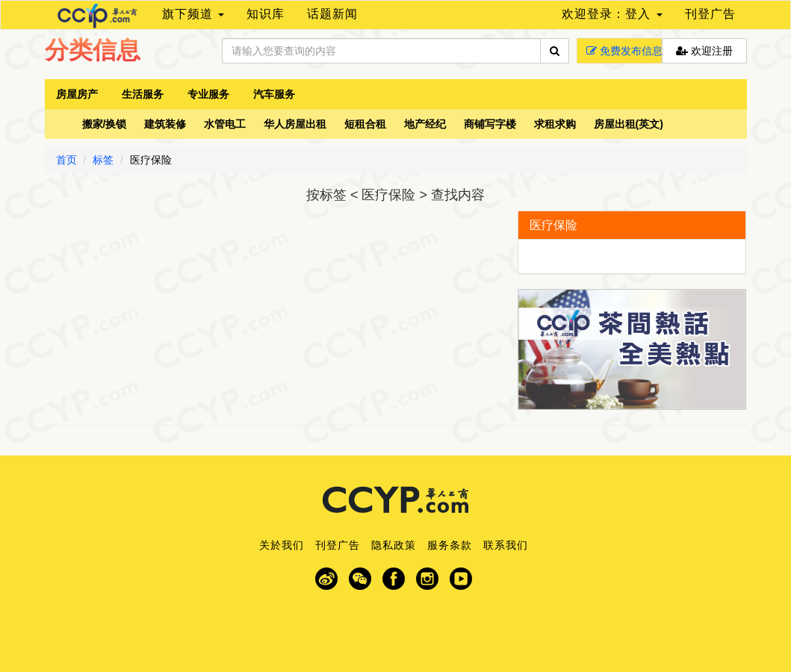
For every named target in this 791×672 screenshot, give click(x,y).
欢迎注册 (704, 51)
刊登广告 (710, 14)
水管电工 (225, 124)
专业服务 (208, 94)
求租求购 (555, 124)
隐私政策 (394, 545)
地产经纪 (425, 124)
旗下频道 (193, 14)
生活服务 (143, 94)
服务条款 (450, 545)
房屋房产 (77, 94)
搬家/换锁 (105, 124)
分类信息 (93, 50)
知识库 (266, 14)
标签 (103, 160)
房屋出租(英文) (629, 124)
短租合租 (365, 124)
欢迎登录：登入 (612, 14)
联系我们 (506, 545)
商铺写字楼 (490, 124)
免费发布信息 (624, 51)
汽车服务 (274, 94)
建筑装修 (165, 124)
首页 (66, 160)
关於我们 (282, 545)
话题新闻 (332, 14)
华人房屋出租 (295, 124)
